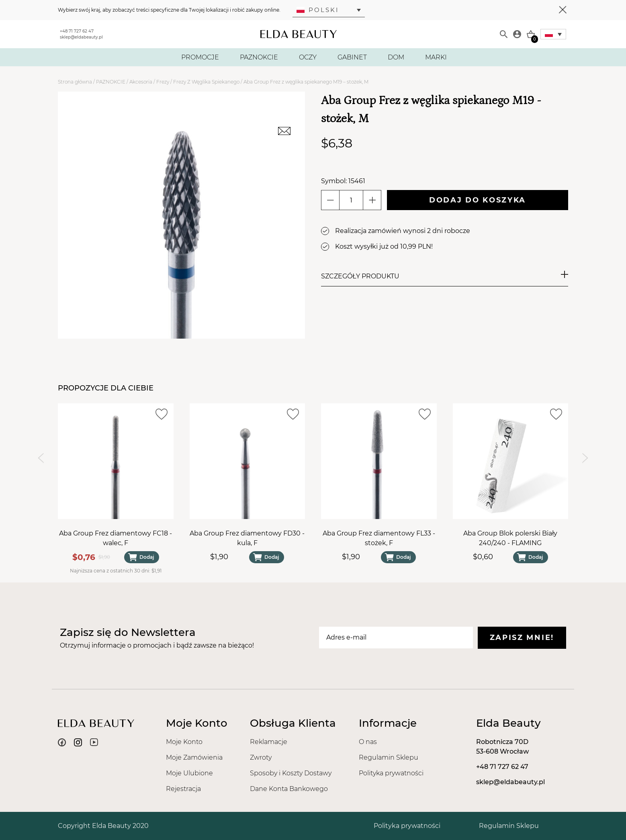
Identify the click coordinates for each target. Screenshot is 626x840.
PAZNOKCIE (259, 57)
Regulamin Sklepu (389, 757)
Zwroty (261, 757)
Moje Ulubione (189, 773)
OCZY (308, 57)
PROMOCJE (200, 57)
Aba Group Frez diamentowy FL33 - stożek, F (379, 538)
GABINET (352, 57)
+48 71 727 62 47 (77, 31)
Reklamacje (269, 742)
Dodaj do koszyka (478, 200)
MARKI (436, 57)
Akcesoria (141, 82)
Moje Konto (184, 742)
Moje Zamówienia (194, 757)
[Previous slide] (41, 458)
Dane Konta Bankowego (289, 789)
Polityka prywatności (391, 773)
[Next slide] (585, 458)
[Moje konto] (517, 34)
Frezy (163, 82)
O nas (368, 742)
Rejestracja (183, 789)
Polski (318, 10)
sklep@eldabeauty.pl (81, 37)
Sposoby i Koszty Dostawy (291, 773)
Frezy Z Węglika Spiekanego (206, 82)
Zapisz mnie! (522, 638)
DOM (396, 57)
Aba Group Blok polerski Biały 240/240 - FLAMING (510, 538)
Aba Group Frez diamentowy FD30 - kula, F (247, 538)
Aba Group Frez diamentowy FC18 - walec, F (116, 538)
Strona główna (75, 82)
